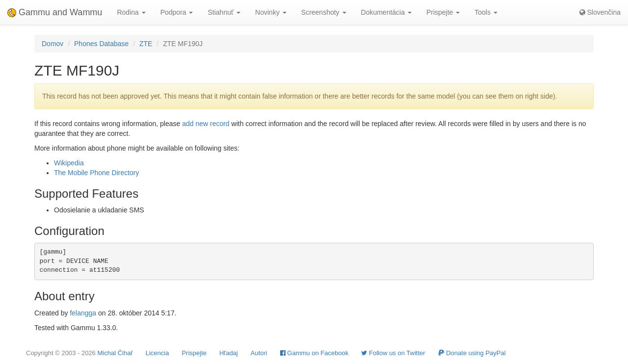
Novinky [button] (271, 12)
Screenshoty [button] (324, 12)
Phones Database (101, 44)
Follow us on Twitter (393, 353)
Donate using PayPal (472, 353)
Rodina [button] (131, 12)
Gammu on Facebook (314, 353)
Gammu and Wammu (55, 12)
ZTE (146, 44)
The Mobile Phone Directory (97, 173)
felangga (83, 313)
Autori (259, 353)
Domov (52, 44)
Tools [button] (486, 12)
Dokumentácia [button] (386, 12)
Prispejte (194, 353)
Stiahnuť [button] (224, 12)
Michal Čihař (115, 353)
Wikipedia (69, 163)
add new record (206, 124)
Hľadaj (229, 353)
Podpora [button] (177, 12)
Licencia (157, 353)
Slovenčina (600, 12)
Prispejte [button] (443, 12)
